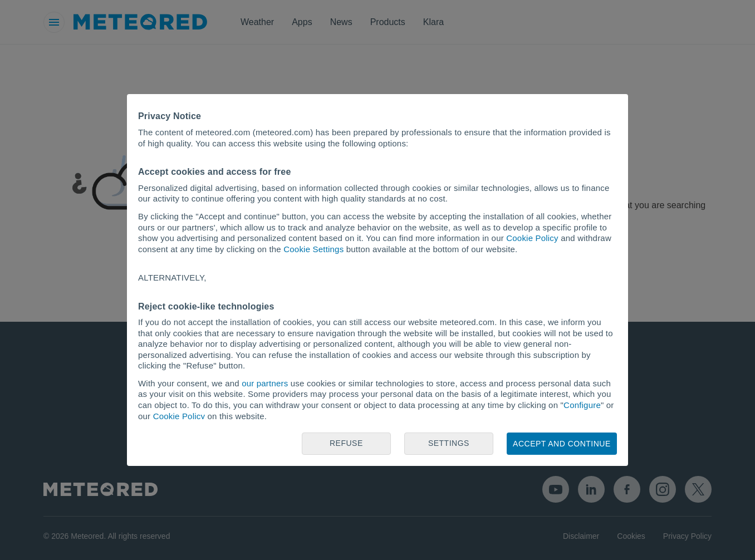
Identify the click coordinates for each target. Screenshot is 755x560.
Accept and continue (562, 444)
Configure (582, 405)
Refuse (346, 443)
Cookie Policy (532, 238)
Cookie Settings (313, 249)
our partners (265, 383)
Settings (449, 443)
